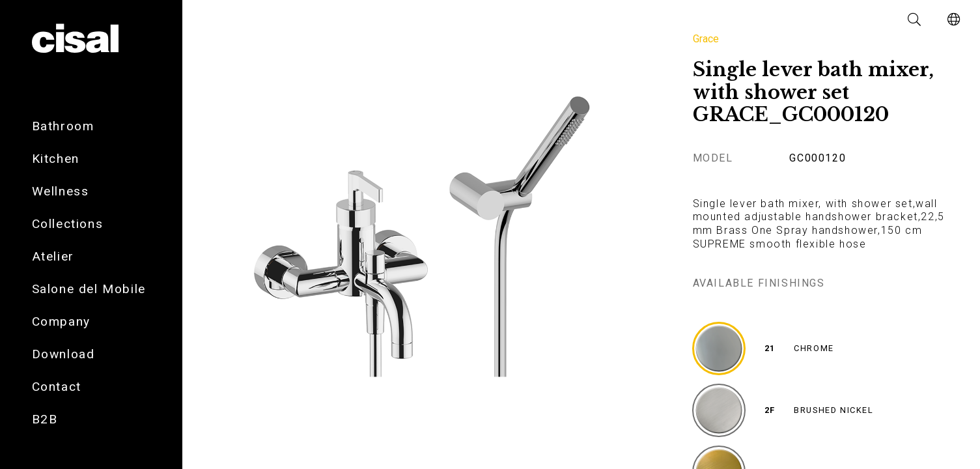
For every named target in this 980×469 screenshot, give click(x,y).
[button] (915, 20)
